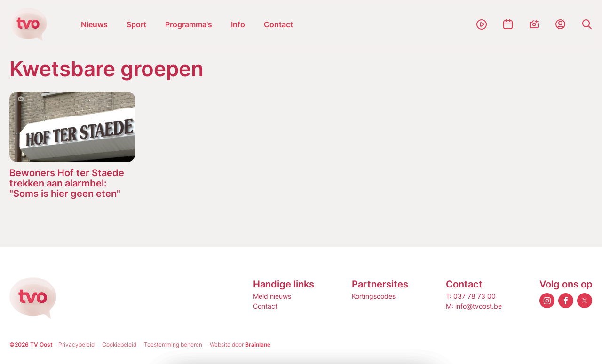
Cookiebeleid (119, 345)
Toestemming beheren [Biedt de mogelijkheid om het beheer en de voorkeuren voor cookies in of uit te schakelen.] (173, 345)
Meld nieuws (272, 296)
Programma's (189, 24)
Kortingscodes (374, 296)
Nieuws (94, 24)
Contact (278, 24)
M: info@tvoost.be (474, 306)
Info (238, 24)
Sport (136, 24)
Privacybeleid (76, 345)
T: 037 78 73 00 (471, 296)
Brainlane (258, 345)
